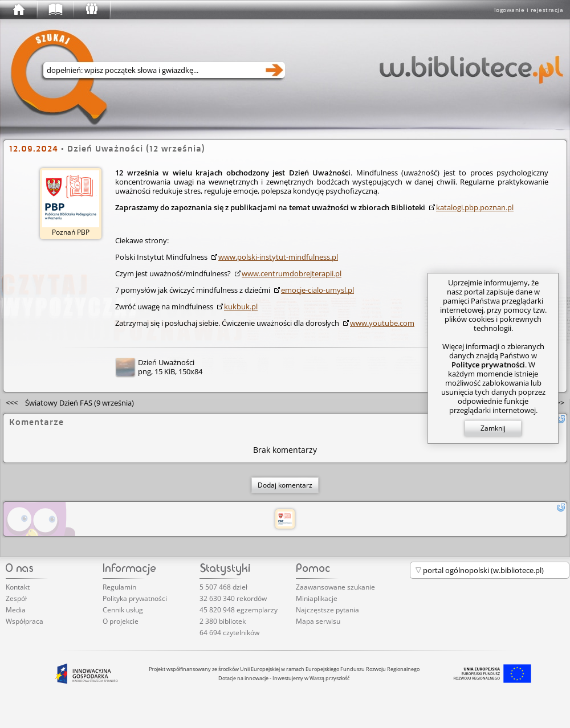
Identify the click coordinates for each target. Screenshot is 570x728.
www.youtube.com (382, 323)
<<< (70, 403)
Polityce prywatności (488, 365)
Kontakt (18, 587)
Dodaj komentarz (285, 485)
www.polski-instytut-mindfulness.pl (278, 257)
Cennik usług (123, 610)
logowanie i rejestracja (529, 10)
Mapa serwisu (318, 621)
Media (16, 610)
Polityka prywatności (135, 598)
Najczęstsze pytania (327, 610)
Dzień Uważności (166, 362)
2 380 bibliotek (223, 621)
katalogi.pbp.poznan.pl (475, 207)
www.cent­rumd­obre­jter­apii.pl (292, 273)
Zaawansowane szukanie (335, 587)
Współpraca (25, 621)
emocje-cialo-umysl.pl (317, 290)
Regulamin (119, 587)
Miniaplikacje (317, 598)
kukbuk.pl (241, 306)
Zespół (16, 598)
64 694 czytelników (229, 633)
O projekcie (121, 621)
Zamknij (493, 428)
